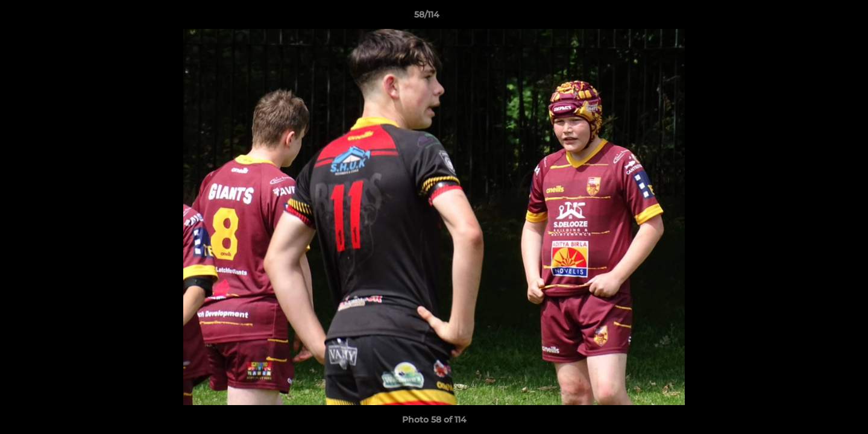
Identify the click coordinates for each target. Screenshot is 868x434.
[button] (817, 17)
